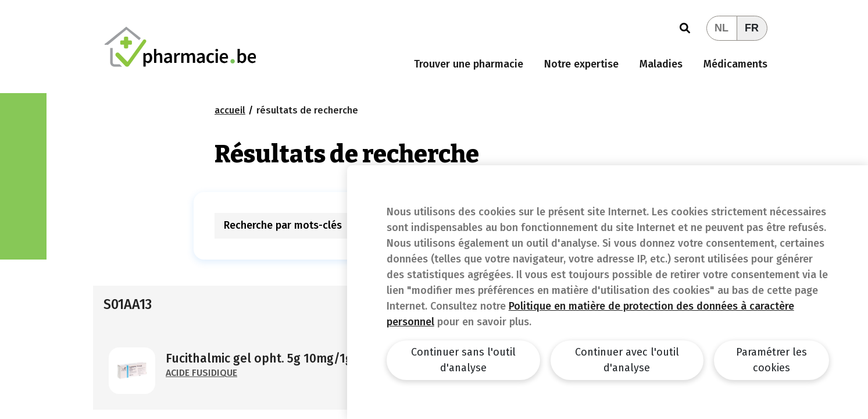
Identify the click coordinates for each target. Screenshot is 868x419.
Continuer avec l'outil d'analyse (627, 360)
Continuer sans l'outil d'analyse (463, 360)
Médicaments (735, 64)
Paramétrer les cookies (771, 360)
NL (721, 28)
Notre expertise (581, 64)
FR (752, 28)
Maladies (661, 64)
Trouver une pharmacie (469, 64)
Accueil (230, 110)
